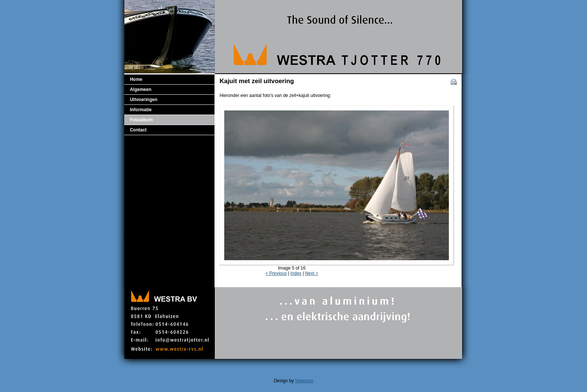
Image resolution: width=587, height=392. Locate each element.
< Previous (276, 273)
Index (296, 273)
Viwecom (304, 381)
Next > (312, 273)
